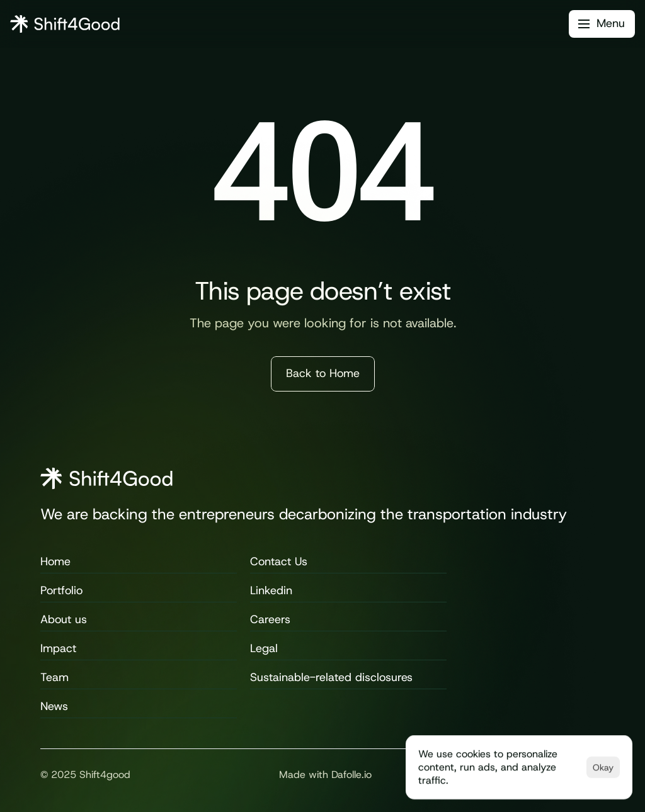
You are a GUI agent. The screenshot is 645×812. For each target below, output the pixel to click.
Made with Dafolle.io (325, 775)
